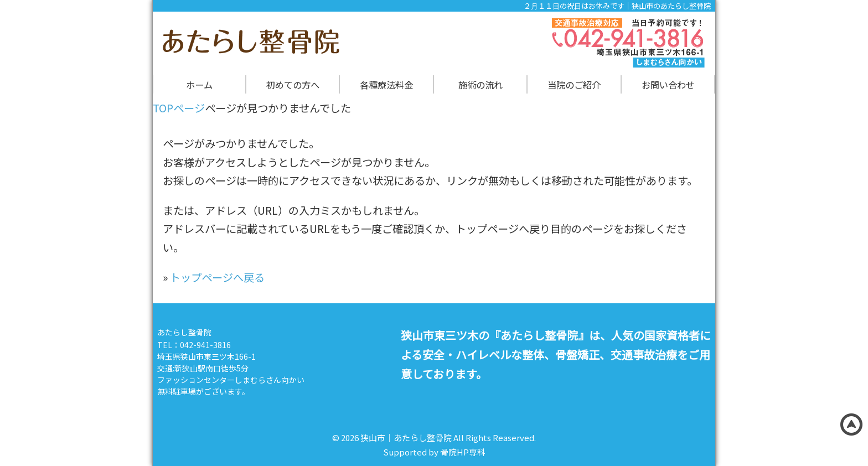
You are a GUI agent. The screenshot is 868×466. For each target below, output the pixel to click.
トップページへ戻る (217, 277)
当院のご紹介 (574, 85)
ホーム (199, 85)
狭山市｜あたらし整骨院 (406, 437)
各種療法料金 (386, 85)
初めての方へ (293, 85)
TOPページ (179, 108)
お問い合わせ (668, 85)
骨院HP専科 (463, 452)
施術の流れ (480, 85)
